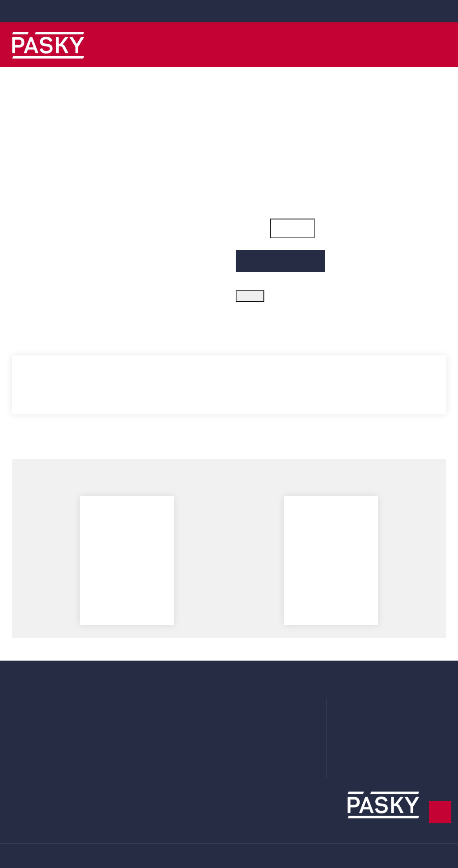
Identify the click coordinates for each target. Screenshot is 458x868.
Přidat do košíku (281, 273)
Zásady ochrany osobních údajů (284, 722)
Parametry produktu (104, 333)
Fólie (131, 722)
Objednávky (31, 709)
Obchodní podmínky (267, 709)
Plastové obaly (147, 709)
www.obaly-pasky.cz (394, 764)
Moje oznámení (36, 736)
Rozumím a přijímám (389, 820)
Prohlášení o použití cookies (279, 736)
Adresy (23, 722)
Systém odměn (260, 749)
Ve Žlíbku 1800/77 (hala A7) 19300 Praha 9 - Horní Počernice (402, 704)
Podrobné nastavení (297, 820)
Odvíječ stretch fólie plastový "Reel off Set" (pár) (331, 580)
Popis (25, 333)
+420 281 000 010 (235, 11)
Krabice (135, 736)
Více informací (45, 846)
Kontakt (248, 763)
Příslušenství (144, 749)
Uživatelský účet (38, 695)
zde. (189, 836)
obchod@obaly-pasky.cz (50, 11)
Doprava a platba (262, 695)
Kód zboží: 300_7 (264, 132)
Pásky (133, 695)
